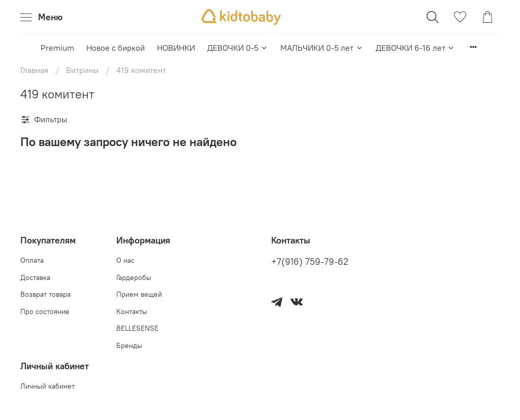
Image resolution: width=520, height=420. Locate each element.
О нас (125, 260)
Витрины (82, 70)
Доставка (35, 277)
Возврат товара (45, 294)
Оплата (32, 260)
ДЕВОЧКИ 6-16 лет (415, 48)
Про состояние (45, 311)
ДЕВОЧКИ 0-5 (238, 48)
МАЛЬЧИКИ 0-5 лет (322, 48)
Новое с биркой (116, 48)
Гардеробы (134, 277)
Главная (34, 70)
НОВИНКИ (176, 48)
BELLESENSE (137, 328)
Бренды (129, 345)
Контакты (132, 311)
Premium (57, 48)
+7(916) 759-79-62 (310, 262)
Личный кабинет (47, 386)
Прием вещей (139, 294)
